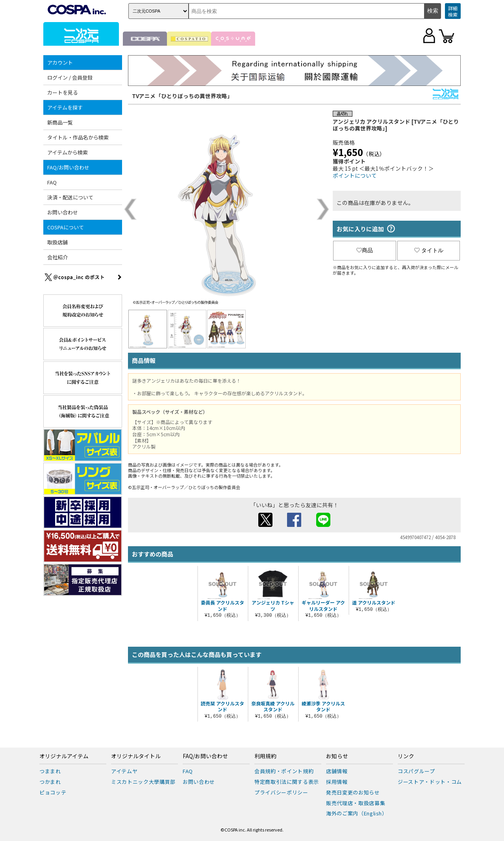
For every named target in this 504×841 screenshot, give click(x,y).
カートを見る (63, 92)
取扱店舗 (57, 242)
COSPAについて (66, 227)
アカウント (60, 62)
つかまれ (50, 782)
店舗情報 (337, 771)
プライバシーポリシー (281, 792)
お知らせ (337, 756)
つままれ (50, 771)
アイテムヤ (124, 771)
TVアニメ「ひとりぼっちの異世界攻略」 (182, 96)
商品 (365, 250)
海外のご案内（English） (357, 813)
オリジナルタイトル (136, 756)
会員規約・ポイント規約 (284, 771)
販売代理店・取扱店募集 (356, 803)
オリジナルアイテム (64, 756)
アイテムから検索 (68, 152)
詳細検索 (453, 11)
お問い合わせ (63, 212)
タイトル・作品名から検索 (78, 137)
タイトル (429, 250)
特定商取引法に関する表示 (287, 782)
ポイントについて (355, 175)
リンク (406, 756)
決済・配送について (70, 197)
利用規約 (265, 756)
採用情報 (337, 782)
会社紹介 (57, 257)
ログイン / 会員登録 (70, 77)
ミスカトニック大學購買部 (143, 782)
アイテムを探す (65, 107)
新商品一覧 (60, 122)
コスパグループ (416, 771)
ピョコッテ (53, 792)
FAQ (52, 182)
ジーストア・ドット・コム (430, 782)
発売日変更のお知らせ (353, 792)
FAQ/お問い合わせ (68, 167)
